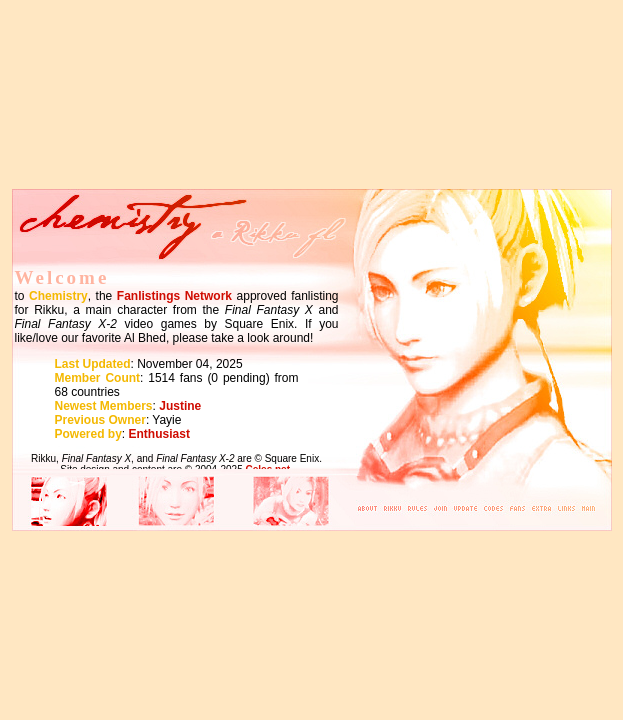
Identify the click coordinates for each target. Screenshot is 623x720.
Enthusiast (159, 434)
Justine (180, 406)
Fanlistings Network (174, 296)
